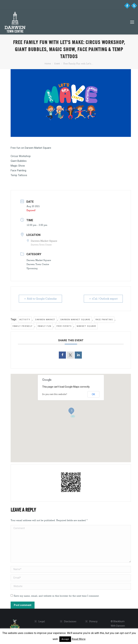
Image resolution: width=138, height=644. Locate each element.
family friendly (23, 326)
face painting (104, 320)
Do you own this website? (55, 394)
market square (86, 326)
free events (64, 326)
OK (93, 394)
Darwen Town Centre (38, 264)
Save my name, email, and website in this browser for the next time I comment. (57, 596)
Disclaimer (70, 621)
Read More (79, 639)
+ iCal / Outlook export (103, 299)
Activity (25, 320)
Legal (42, 621)
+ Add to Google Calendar (40, 299)
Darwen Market (45, 320)
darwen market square (75, 320)
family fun (45, 326)
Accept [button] (65, 639)
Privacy (93, 621)
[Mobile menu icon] (132, 22)
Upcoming (32, 268)
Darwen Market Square (39, 260)
